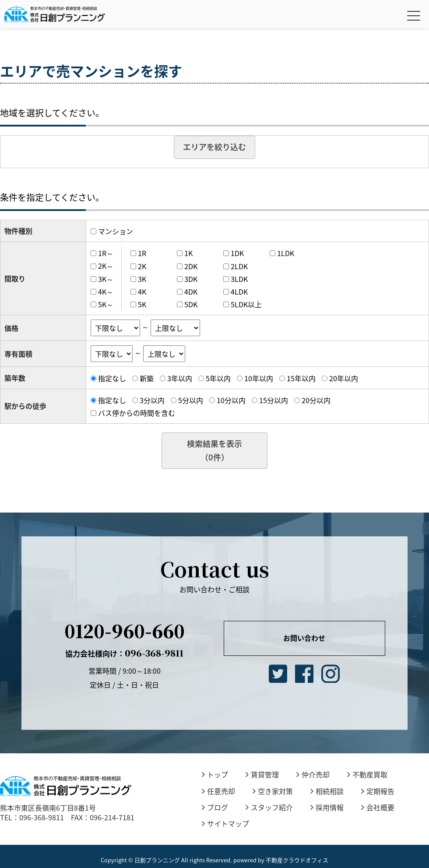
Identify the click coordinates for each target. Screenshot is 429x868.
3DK (191, 279)
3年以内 (180, 378)
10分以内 (231, 400)
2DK (191, 266)
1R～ (106, 253)
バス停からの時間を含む (137, 413)
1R (142, 253)
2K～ (106, 266)
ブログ (215, 807)
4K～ (106, 292)
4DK (191, 292)
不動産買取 (367, 774)
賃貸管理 (262, 774)
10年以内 (259, 378)
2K (142, 266)
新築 (147, 378)
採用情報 (327, 807)
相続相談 (327, 791)
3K (142, 279)
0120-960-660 (125, 631)
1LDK (286, 253)
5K (142, 304)
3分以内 (152, 400)
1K (188, 253)
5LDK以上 (246, 304)
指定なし (112, 378)
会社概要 (378, 807)
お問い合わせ (304, 638)
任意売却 (218, 791)
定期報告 (378, 791)
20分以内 (316, 400)
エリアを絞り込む (214, 147)
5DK (191, 304)
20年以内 (344, 378)
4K (142, 292)
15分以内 (274, 400)
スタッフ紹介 (269, 807)
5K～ (106, 304)
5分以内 (191, 400)
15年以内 (301, 378)
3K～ (106, 279)
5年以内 (218, 378)
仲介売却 (313, 774)
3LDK (239, 279)
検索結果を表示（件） (214, 450)
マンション (116, 231)
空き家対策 (273, 791)
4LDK (239, 292)
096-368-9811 (124, 653)
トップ (215, 774)
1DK (237, 253)
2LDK (239, 266)
